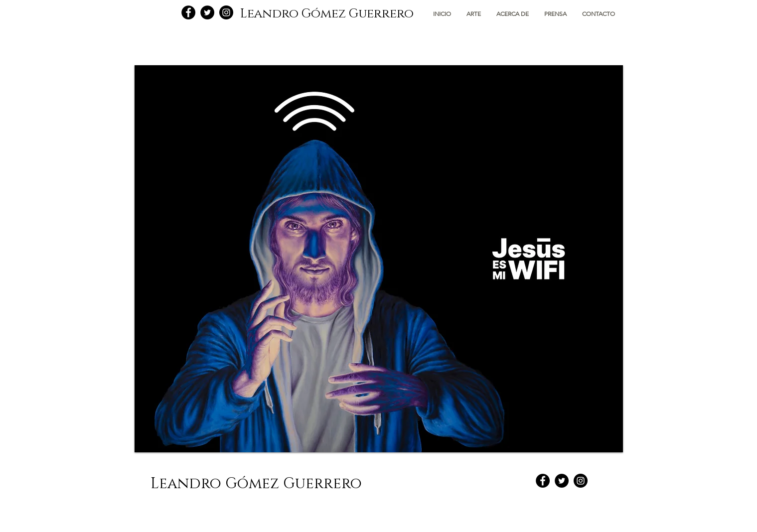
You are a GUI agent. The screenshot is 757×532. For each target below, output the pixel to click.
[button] (474, 14)
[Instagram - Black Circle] (226, 12)
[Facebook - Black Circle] (188, 12)
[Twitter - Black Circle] (207, 12)
